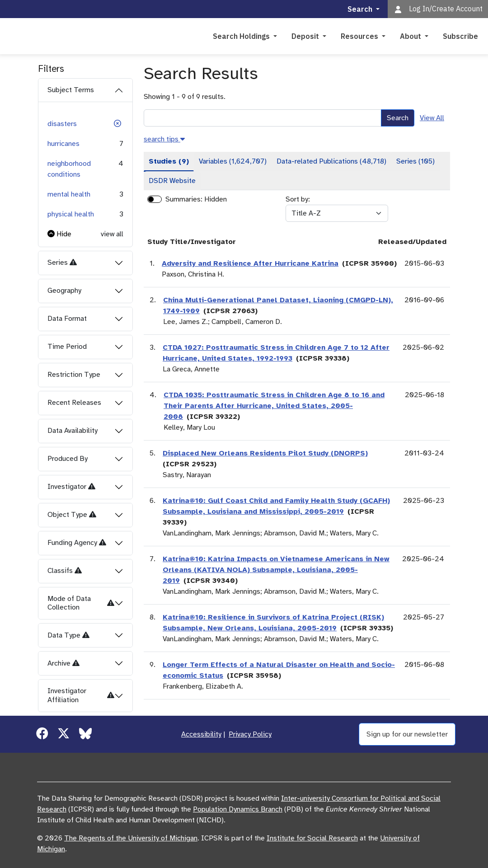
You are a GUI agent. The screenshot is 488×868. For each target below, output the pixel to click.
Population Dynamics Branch (238, 809)
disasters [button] (62, 124)
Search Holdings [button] (242, 36)
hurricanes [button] (63, 144)
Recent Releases (74, 403)
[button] (117, 124)
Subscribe (460, 36)
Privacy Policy (250, 734)
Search (398, 118)
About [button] (411, 36)
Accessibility (201, 734)
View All (432, 118)
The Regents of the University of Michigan (131, 838)
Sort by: (298, 199)
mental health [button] (69, 194)
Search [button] (361, 9)
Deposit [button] (306, 36)
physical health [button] (71, 214)
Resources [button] (360, 36)
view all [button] (112, 234)
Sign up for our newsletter (407, 734)
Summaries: (184, 199)
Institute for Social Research (312, 838)
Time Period (67, 347)
